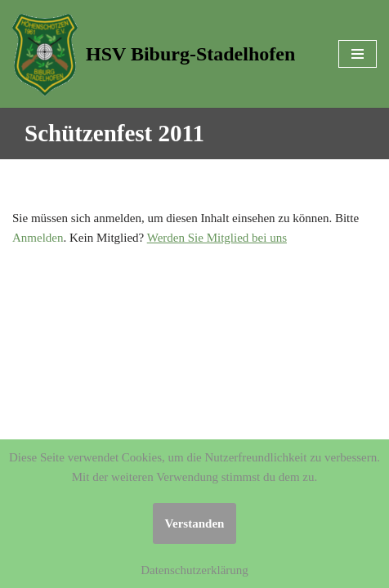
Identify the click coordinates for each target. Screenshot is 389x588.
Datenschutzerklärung (194, 570)
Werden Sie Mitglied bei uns (217, 238)
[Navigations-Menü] (358, 54)
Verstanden (195, 523)
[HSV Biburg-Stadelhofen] (154, 54)
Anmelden (38, 238)
